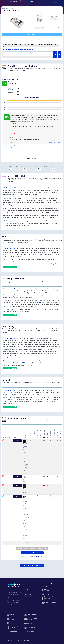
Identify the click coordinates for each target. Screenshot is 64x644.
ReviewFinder (5, 8)
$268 (17, 441)
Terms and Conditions (25, 640)
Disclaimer (17, 640)
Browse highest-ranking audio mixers (32, 565)
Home (26, 587)
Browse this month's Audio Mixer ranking (32, 553)
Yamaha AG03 (11, 188)
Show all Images (54, 27)
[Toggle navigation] (55, 1)
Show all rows (32, 543)
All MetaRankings (46, 587)
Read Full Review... (55, 143)
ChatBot (26, 589)
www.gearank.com (18, 147)
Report (13, 143)
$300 (17, 496)
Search (26, 592)
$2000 (17, 477)
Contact (26, 601)
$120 (17, 485)
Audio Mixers (13, 8)
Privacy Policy (10, 640)
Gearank (11, 89)
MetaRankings (28, 594)
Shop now (32, 34)
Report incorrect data (30, 599)
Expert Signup (28, 597)
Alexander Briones (19, 146)
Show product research (10, 267)
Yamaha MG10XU (39, 556)
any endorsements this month (40, 549)
